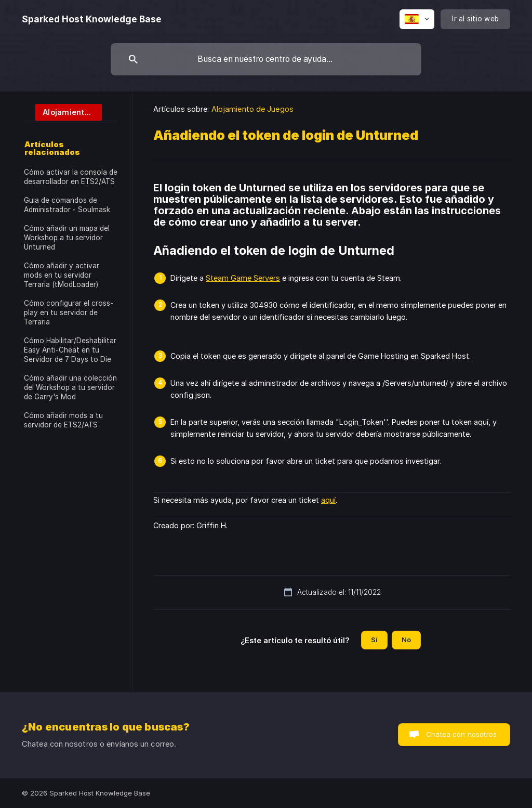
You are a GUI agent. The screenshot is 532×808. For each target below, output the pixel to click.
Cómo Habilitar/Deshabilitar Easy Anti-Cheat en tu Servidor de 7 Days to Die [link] (70, 350)
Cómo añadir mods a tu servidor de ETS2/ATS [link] (63, 420)
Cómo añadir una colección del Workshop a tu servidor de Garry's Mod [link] (70, 387)
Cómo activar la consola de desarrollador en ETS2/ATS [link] (71, 177)
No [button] (406, 640)
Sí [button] (374, 640)
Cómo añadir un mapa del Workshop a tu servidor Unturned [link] (67, 238)
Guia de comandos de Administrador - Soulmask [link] (67, 205)
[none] (92, 19)
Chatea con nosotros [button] (461, 734)
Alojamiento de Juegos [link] (252, 109)
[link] (63, 112)
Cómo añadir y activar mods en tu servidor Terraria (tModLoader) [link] (62, 275)
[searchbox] (266, 59)
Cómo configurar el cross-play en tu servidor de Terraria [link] (69, 312)
